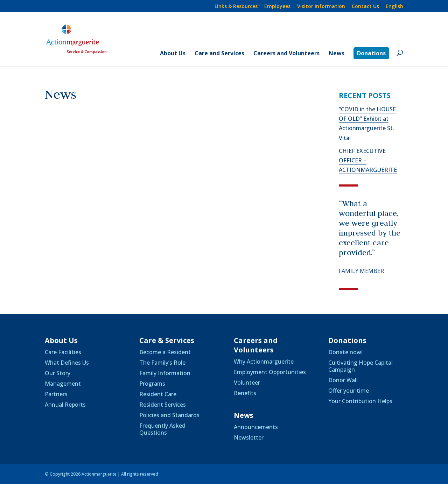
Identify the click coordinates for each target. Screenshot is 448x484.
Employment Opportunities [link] (270, 372)
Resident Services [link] (163, 405)
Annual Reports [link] (65, 405)
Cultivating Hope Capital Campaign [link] (360, 366)
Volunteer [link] (247, 383)
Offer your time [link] (349, 391)
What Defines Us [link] (67, 363)
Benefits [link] (245, 393)
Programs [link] (152, 384)
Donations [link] (371, 53)
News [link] (337, 54)
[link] (394, 8)
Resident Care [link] (158, 394)
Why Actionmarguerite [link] (264, 362)
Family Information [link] (165, 373)
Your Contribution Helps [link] (360, 401)
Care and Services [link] (219, 54)
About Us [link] (173, 54)
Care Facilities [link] (63, 352)
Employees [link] (277, 7)
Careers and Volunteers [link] (286, 54)
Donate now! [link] (345, 352)
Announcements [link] (256, 427)
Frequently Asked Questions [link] (162, 429)
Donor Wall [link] (343, 380)
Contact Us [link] (365, 7)
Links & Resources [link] (236, 7)
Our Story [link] (58, 373)
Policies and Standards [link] (169, 415)
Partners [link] (56, 394)
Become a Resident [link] (165, 352)
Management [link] (63, 384)
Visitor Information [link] (321, 7)
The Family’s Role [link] (162, 363)
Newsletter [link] (249, 437)
